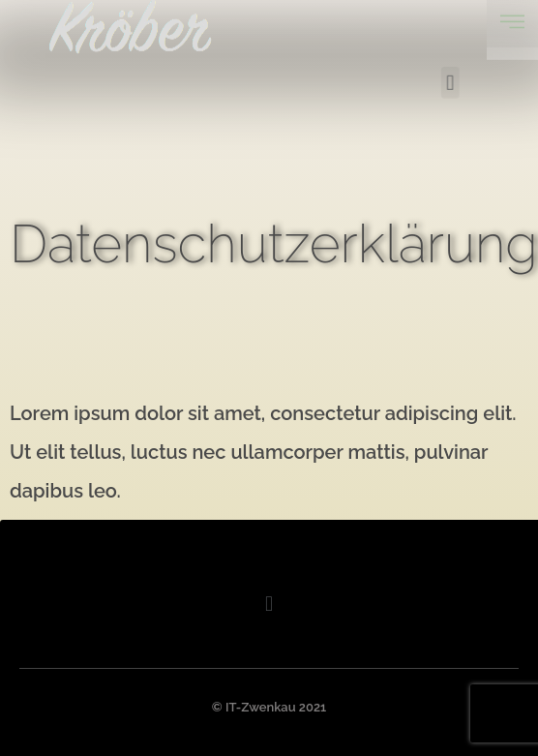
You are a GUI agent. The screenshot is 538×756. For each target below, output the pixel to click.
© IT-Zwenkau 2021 (269, 707)
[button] (470, 78)
